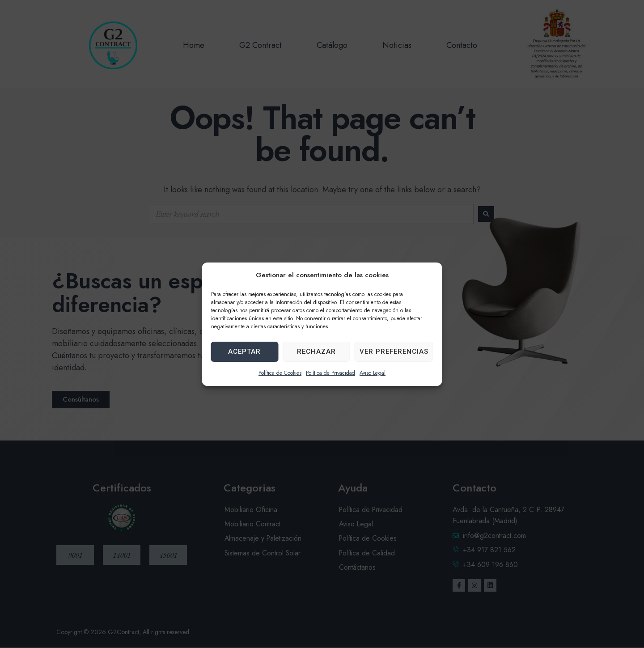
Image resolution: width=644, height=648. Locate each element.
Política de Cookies (280, 373)
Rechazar (316, 352)
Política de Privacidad (330, 373)
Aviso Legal (373, 373)
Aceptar (244, 352)
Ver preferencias (394, 352)
